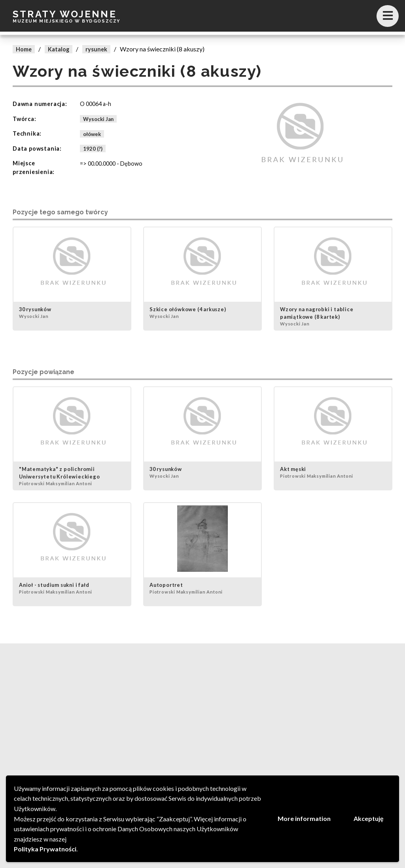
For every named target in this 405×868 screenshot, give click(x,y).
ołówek (92, 134)
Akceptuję (369, 818)
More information (304, 818)
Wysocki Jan (98, 119)
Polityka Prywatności (45, 849)
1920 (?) (93, 149)
